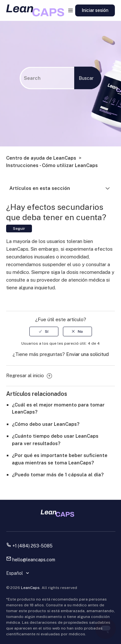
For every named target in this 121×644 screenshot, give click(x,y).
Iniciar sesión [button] (95, 10)
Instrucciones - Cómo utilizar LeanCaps (52, 165)
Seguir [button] (19, 229)
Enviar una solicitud (87, 354)
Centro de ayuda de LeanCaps (41, 158)
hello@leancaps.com (34, 560)
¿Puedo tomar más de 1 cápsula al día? (58, 475)
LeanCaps (30, 588)
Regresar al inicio (29, 375)
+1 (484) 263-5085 (32, 546)
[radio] (44, 331)
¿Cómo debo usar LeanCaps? (46, 424)
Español (15, 573)
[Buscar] (47, 78)
